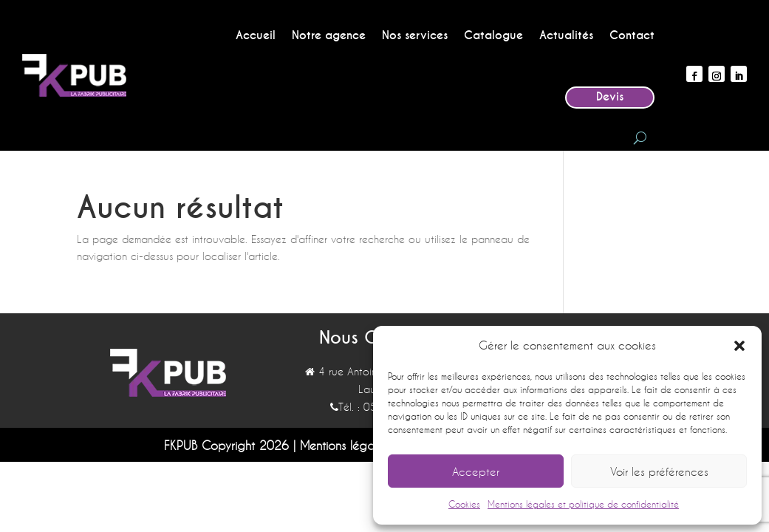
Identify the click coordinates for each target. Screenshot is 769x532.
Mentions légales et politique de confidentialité (583, 504)
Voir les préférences (659, 471)
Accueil (256, 35)
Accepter (476, 471)
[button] (739, 346)
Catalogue (493, 35)
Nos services (415, 35)
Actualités (566, 35)
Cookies (464, 504)
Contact (632, 35)
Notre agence (329, 35)
